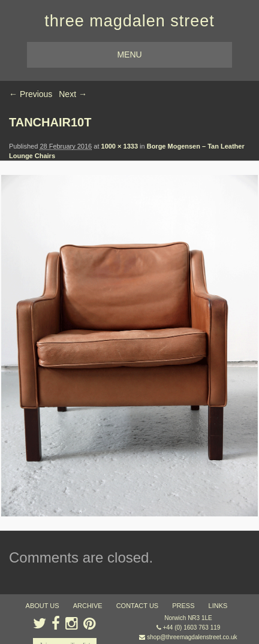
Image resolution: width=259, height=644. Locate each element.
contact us (138, 606)
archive (88, 606)
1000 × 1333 (120, 146)
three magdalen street (129, 21)
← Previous (31, 94)
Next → (73, 94)
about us (43, 606)
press (183, 606)
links (218, 606)
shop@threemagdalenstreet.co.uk (192, 637)
